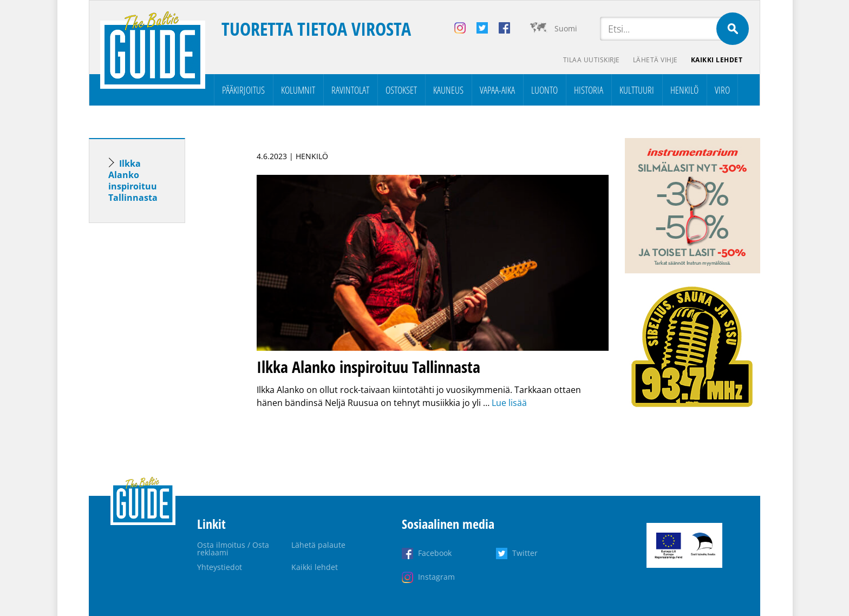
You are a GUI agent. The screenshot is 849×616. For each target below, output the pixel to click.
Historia (589, 90)
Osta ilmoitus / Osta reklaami (233, 549)
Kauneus (448, 90)
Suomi (566, 28)
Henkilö (684, 90)
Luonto (544, 90)
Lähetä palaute (318, 545)
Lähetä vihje (655, 60)
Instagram (436, 577)
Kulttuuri (637, 90)
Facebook (435, 553)
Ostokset (401, 90)
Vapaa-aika (497, 90)
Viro (722, 90)
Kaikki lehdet (717, 60)
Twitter (525, 553)
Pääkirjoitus (243, 90)
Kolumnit (298, 90)
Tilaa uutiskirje (592, 60)
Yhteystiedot (220, 567)
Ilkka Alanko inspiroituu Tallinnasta (133, 181)
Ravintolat (350, 90)
